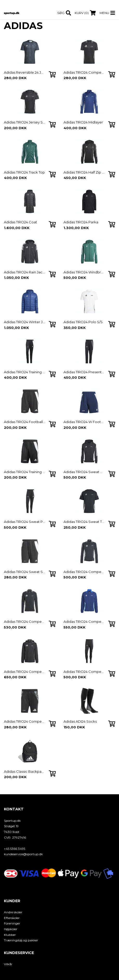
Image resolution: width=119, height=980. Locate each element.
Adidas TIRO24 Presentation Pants (84, 372)
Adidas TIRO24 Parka (81, 222)
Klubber (10, 935)
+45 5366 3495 (15, 849)
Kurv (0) (82, 13)
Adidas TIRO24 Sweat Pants (25, 522)
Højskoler (11, 929)
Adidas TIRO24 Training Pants (25, 372)
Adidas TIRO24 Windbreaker (84, 272)
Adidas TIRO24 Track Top (24, 172)
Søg (61, 13)
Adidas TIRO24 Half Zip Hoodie (84, 172)
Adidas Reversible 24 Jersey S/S (25, 72)
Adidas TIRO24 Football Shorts (25, 422)
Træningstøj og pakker (21, 940)
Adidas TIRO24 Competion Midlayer (84, 572)
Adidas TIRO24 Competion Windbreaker (25, 672)
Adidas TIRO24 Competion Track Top (25, 622)
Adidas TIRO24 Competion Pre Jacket (84, 622)
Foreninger (12, 923)
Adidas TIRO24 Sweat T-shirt (84, 522)
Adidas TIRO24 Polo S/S (83, 322)
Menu (104, 13)
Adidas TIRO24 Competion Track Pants (84, 672)
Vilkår (8, 964)
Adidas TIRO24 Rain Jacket (25, 272)
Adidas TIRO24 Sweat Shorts (25, 572)
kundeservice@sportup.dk (23, 854)
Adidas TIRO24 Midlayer (83, 122)
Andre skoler (13, 912)
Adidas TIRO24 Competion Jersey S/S (84, 72)
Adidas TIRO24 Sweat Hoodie (84, 472)
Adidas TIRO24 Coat (20, 222)
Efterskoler (12, 918)
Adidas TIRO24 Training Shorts (25, 472)
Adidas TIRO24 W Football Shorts (84, 422)
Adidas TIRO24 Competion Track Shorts (25, 721)
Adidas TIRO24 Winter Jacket (25, 322)
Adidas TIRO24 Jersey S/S (25, 122)
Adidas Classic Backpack (25, 771)
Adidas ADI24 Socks (80, 721)
